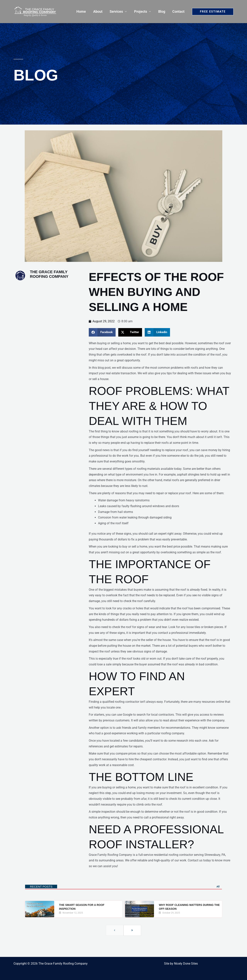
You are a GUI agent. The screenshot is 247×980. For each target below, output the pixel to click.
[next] (132, 930)
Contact (179, 11)
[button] (213, 12)
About (99, 11)
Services (117, 11)
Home (83, 11)
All (218, 887)
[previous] (115, 930)
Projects (141, 11)
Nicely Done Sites (186, 964)
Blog (162, 11)
